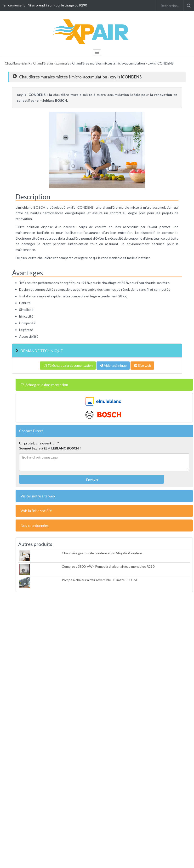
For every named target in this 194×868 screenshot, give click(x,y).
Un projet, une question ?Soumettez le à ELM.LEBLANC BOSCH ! (50, 446)
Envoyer (92, 480)
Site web (142, 365)
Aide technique (113, 365)
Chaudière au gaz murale (51, 63)
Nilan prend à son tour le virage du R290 (57, 5)
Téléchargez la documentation (68, 365)
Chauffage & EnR (18, 63)
